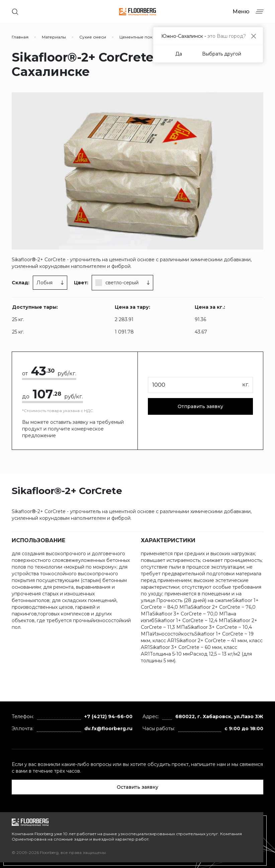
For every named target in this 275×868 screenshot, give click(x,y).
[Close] (253, 36)
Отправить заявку (200, 406)
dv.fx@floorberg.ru (108, 729)
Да (179, 54)
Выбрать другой (222, 54)
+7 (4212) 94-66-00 (108, 716)
